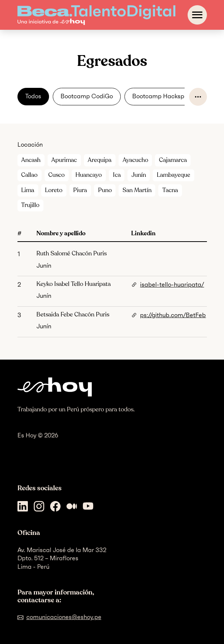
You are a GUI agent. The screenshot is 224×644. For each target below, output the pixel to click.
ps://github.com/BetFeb (173, 315)
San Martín (137, 190)
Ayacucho (135, 160)
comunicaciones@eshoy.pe (64, 617)
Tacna (170, 190)
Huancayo (89, 175)
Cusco (56, 175)
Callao (29, 175)
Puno (105, 190)
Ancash (31, 160)
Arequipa (100, 160)
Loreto (54, 190)
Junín (139, 175)
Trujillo (30, 205)
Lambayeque (173, 175)
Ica (117, 175)
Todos (33, 96)
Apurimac (64, 160)
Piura (80, 190)
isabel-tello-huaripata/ (172, 285)
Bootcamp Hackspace (163, 96)
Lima (28, 190)
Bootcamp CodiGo (87, 96)
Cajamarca (173, 160)
